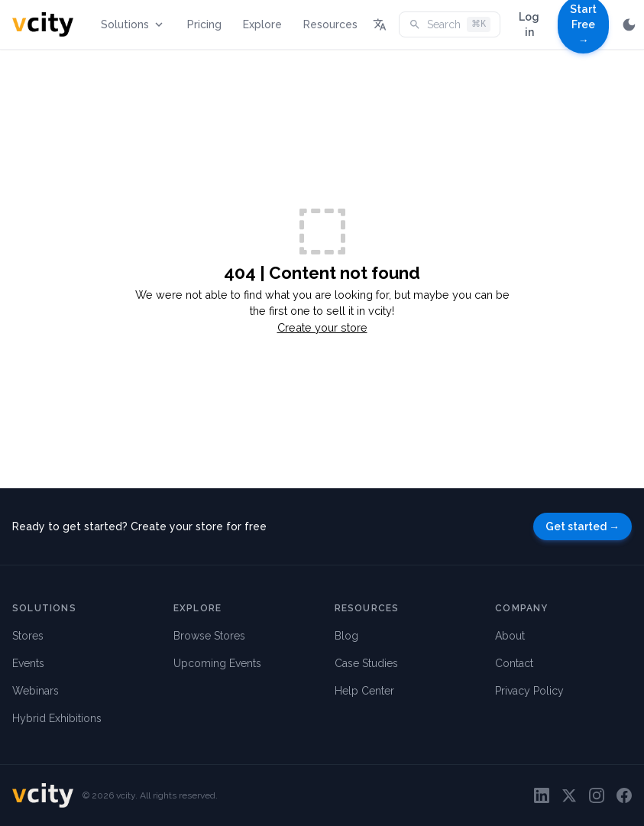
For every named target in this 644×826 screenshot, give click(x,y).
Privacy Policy (529, 691)
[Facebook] (624, 795)
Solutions (133, 24)
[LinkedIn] (542, 795)
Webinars (36, 691)
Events (28, 663)
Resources (330, 24)
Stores (28, 636)
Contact (514, 663)
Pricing (204, 24)
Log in (529, 24)
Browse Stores (209, 636)
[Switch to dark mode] (629, 24)
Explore (262, 24)
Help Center (364, 691)
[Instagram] (597, 795)
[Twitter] (569, 795)
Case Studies (366, 663)
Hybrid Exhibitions (57, 718)
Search (450, 24)
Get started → (583, 526)
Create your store (322, 327)
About (510, 636)
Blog (346, 636)
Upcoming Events (217, 663)
